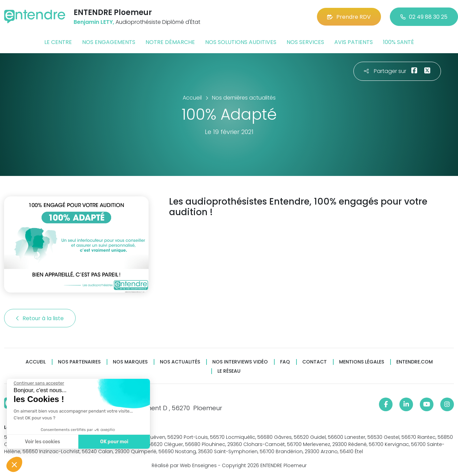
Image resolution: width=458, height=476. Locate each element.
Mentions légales (362, 362)
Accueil (36, 362)
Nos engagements (109, 42)
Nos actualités (180, 362)
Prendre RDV (349, 17)
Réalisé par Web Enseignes (184, 465)
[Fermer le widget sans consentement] (38, 383)
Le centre (58, 42)
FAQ (285, 362)
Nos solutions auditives (241, 42)
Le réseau (229, 371)
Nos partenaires (79, 362)
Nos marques (130, 362)
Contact (315, 362)
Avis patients (354, 42)
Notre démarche (170, 42)
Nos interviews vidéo (240, 362)
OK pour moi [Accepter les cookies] (113, 442)
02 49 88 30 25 (424, 17)
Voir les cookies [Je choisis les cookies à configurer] (42, 442)
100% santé (399, 42)
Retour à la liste (40, 318)
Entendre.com (415, 362)
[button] (14, 464)
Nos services (305, 42)
